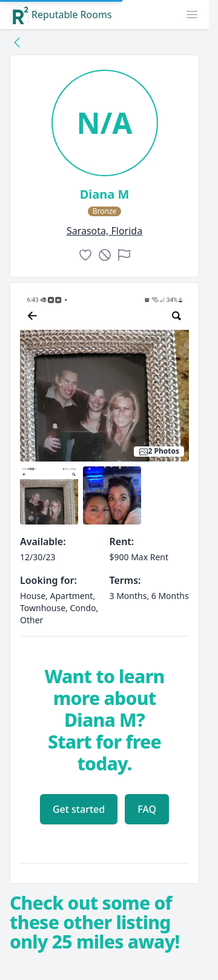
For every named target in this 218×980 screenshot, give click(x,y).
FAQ (147, 809)
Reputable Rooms (61, 15)
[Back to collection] (17, 42)
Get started (79, 809)
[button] (192, 15)
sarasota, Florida (104, 231)
